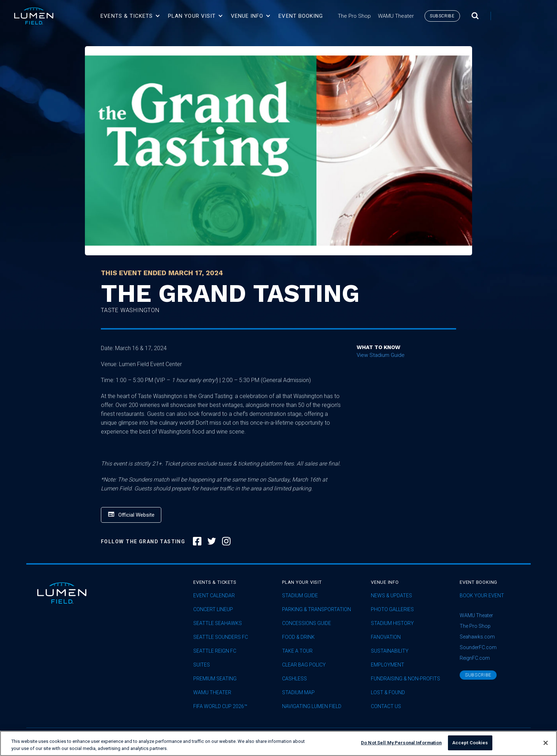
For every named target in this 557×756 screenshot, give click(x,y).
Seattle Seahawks (218, 623)
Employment (388, 665)
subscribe (442, 16)
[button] (130, 16)
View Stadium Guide (381, 355)
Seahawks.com (477, 637)
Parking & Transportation (317, 610)
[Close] (546, 746)
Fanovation (386, 637)
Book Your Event (482, 596)
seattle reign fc (215, 651)
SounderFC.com (478, 647)
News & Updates (391, 596)
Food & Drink (298, 637)
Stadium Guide (300, 596)
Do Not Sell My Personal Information (401, 746)
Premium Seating (215, 679)
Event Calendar (214, 596)
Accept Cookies (470, 746)
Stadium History (392, 623)
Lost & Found (388, 693)
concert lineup (213, 610)
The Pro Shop (475, 626)
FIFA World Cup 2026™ (220, 706)
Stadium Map (298, 693)
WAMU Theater (212, 693)
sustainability (390, 651)
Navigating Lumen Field (312, 706)
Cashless (294, 679)
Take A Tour (297, 651)
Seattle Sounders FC (221, 637)
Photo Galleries (392, 610)
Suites (202, 665)
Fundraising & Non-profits (405, 679)
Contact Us (386, 706)
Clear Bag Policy (304, 665)
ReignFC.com (475, 658)
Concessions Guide (307, 623)
